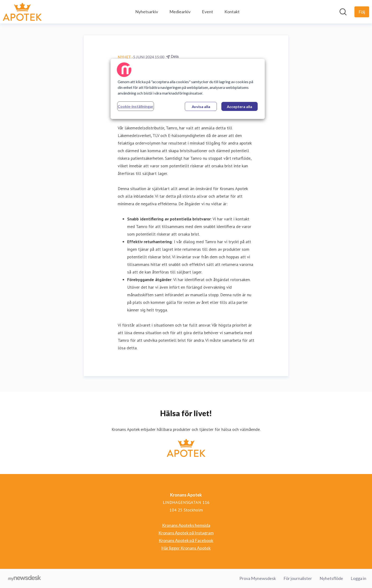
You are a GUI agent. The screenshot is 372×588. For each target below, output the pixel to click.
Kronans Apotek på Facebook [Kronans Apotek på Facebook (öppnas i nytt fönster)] (186, 540)
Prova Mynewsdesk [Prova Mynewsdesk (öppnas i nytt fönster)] (258, 578)
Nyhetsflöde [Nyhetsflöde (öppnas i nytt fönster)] (331, 578)
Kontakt (232, 12)
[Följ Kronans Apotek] (362, 12)
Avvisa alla (201, 107)
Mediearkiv (180, 12)
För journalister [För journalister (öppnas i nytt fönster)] (298, 578)
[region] (188, 89)
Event (207, 12)
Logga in (358, 578)
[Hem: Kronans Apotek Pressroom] (22, 12)
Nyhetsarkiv (147, 12)
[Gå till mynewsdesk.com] (25, 579)
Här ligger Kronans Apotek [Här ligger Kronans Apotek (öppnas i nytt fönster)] (186, 548)
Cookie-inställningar (136, 106)
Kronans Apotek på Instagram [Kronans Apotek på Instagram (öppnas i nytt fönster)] (186, 533)
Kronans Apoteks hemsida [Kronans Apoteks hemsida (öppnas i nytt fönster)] (186, 525)
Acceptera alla (239, 107)
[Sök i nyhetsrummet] (343, 12)
